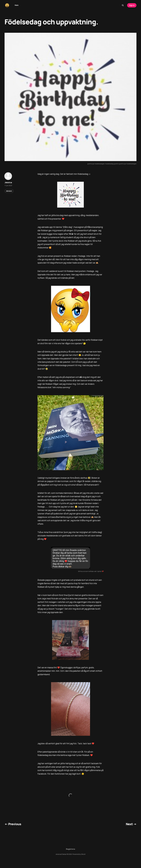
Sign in (132, 5)
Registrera (70, 849)
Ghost (83, 854)
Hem (17, 5)
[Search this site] (123, 5)
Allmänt (9, 191)
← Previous (13, 824)
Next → (131, 824)
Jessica (8, 182)
